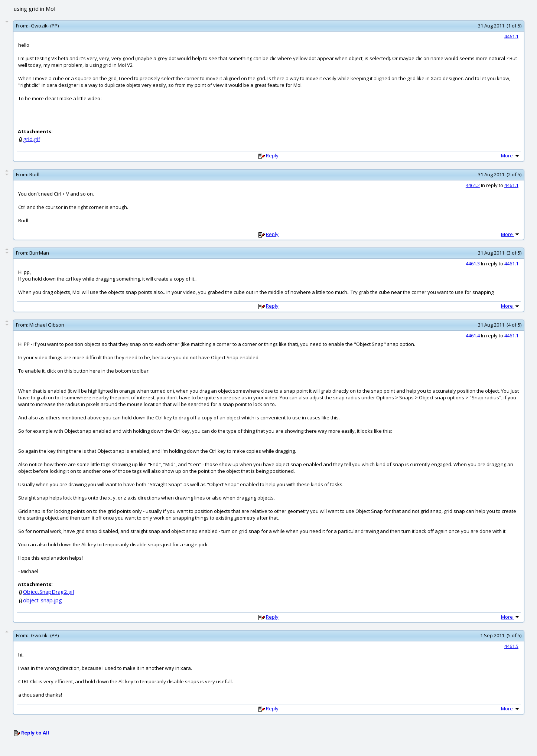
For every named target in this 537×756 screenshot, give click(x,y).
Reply (272, 156)
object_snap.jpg (43, 600)
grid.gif (32, 139)
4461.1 (511, 36)
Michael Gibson (47, 325)
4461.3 (473, 264)
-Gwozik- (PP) (44, 26)
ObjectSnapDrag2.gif (49, 592)
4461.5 (511, 646)
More (511, 156)
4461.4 (473, 336)
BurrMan (39, 253)
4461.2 (473, 185)
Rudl (34, 174)
